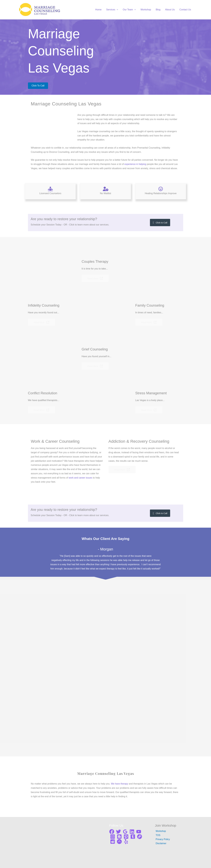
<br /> (158, 55)
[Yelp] (126, 842)
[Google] (125, 832)
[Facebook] (112, 832)
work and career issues (81, 478)
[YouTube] (139, 832)
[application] (117, 10)
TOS (157, 835)
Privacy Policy (162, 839)
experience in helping (135, 164)
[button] (160, 222)
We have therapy (120, 784)
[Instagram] (113, 837)
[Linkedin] (132, 832)
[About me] (119, 842)
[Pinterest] (126, 837)
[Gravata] (140, 837)
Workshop (160, 831)
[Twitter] (118, 832)
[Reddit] (113, 842)
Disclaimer (160, 844)
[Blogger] (119, 837)
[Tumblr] (133, 837)
